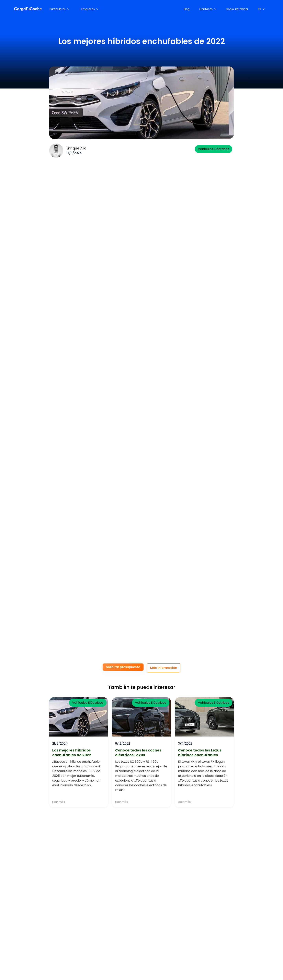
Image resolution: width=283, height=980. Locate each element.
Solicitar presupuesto (123, 667)
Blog (187, 9)
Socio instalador (237, 9)
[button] (60, 9)
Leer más (59, 802)
